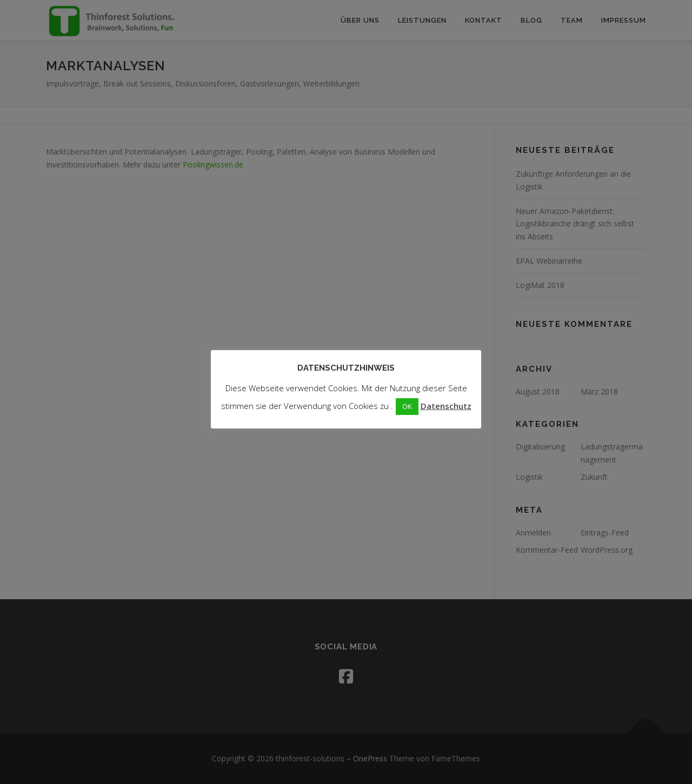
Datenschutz (446, 406)
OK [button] (407, 406)
